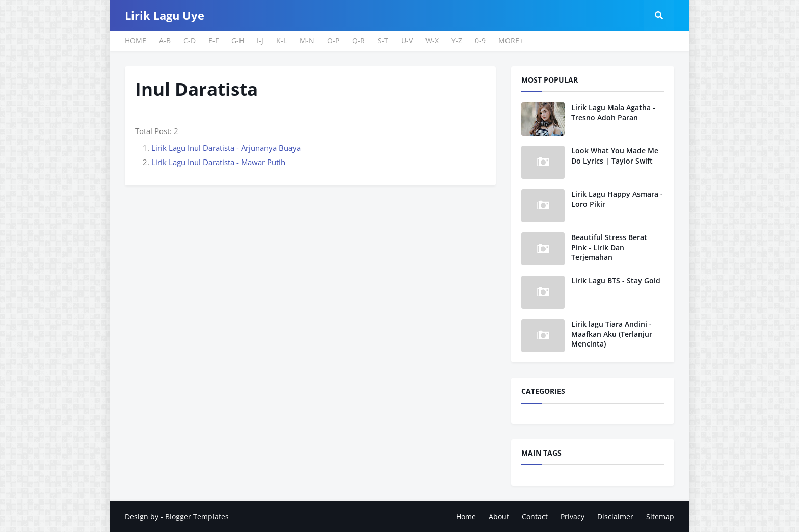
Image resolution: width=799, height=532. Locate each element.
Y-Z (457, 41)
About (499, 516)
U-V (407, 41)
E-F (214, 41)
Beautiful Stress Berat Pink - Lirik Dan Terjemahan (609, 247)
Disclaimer (615, 516)
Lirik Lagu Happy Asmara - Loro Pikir (617, 199)
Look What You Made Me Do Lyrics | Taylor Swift (615, 156)
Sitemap (660, 516)
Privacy (572, 516)
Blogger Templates (197, 516)
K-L (282, 41)
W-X (432, 41)
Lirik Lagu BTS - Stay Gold (616, 281)
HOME (136, 41)
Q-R (358, 41)
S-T (383, 41)
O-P (333, 41)
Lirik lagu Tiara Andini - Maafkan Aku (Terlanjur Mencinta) (612, 334)
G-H (238, 41)
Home (466, 516)
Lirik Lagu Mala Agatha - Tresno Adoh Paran (613, 112)
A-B (165, 41)
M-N (307, 41)
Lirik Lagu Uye (165, 15)
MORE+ (511, 41)
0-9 (480, 41)
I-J (260, 41)
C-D (190, 41)
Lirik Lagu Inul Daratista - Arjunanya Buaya (226, 148)
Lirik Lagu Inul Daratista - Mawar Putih (218, 162)
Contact (535, 516)
